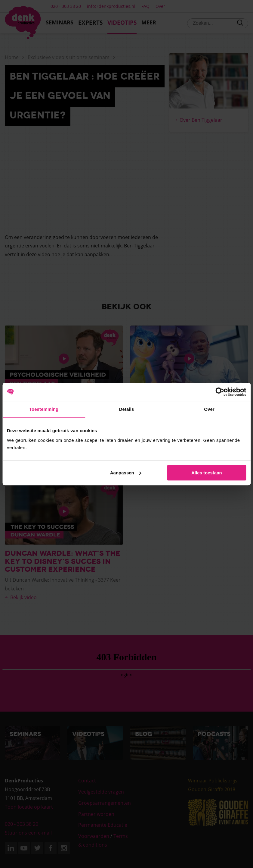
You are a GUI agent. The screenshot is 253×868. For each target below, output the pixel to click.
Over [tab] (209, 409)
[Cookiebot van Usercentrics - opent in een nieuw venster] (220, 392)
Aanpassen (126, 473)
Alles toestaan (207, 473)
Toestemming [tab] (44, 409)
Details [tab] (127, 409)
